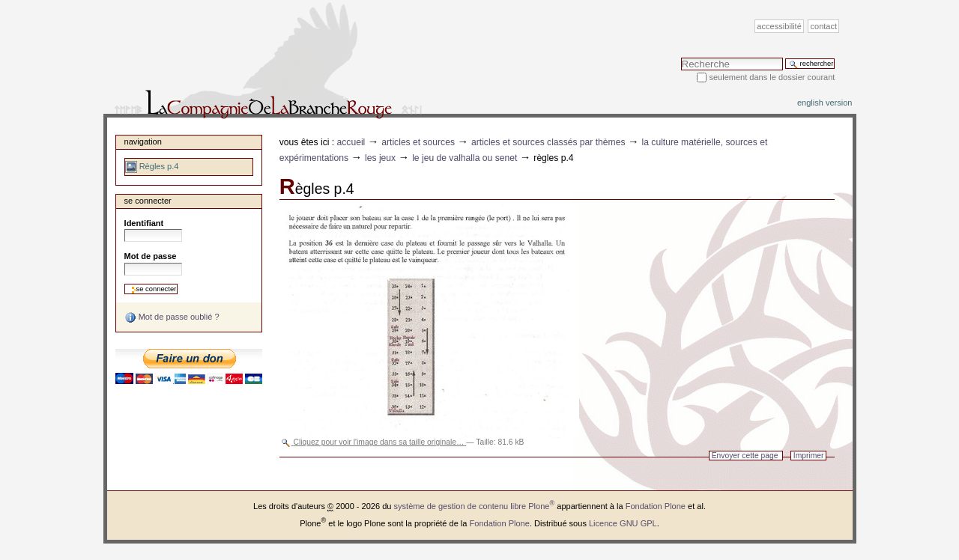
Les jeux (380, 158)
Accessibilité (779, 26)
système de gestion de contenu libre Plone (475, 506)
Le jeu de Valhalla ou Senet (465, 158)
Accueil (351, 142)
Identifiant (144, 223)
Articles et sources (418, 142)
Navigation (143, 141)
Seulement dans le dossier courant (772, 77)
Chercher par (681, 57)
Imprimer (809, 456)
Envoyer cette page (745, 456)
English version (825, 103)
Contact (824, 26)
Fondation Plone (656, 506)
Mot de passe (151, 256)
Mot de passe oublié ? (172, 317)
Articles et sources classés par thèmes (548, 142)
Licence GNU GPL (623, 523)
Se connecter (148, 201)
